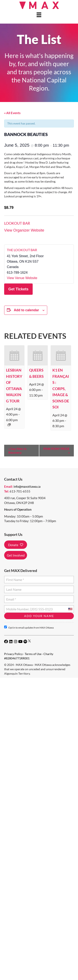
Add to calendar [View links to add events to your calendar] (26, 310)
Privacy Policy (13, 654)
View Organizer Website (24, 230)
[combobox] (70, 609)
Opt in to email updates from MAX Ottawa (29, 627)
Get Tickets (18, 289)
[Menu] (39, 15)
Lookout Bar (17, 223)
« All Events (12, 113)
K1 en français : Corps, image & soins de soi (61, 389)
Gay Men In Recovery (17, 451)
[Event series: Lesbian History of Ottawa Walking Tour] (9, 425)
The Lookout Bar (22, 250)
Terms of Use (33, 654)
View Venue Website (22, 278)
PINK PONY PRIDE (56, 451)
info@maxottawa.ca (27, 486)
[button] (16, 545)
